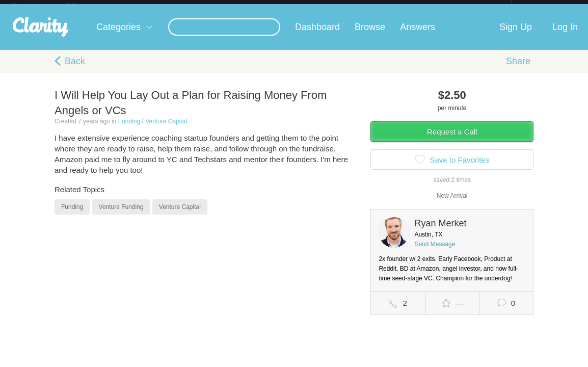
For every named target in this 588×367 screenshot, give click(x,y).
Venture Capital (166, 129)
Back (75, 69)
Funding (129, 129)
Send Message (435, 252)
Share (518, 69)
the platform (55, 6)
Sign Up (516, 35)
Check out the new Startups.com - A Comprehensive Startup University (401, 7)
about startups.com (548, 7)
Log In (565, 35)
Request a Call (452, 140)
